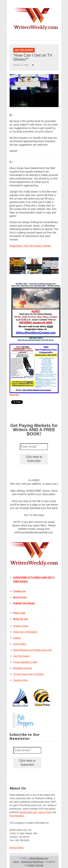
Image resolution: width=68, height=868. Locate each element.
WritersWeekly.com (38, 858)
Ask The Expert (24, 50)
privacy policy (17, 847)
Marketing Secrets (23, 668)
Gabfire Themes (36, 865)
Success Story (21, 680)
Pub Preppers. (17, 816)
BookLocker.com (28, 812)
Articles (17, 638)
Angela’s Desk (21, 626)
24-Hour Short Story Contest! (28, 674)
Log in (16, 862)
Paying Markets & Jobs (25, 662)
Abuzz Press (45, 812)
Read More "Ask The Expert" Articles (30, 246)
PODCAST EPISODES (25, 632)
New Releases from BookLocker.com (33, 650)
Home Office (20, 644)
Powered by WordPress (32, 862)
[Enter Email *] (34, 447)
